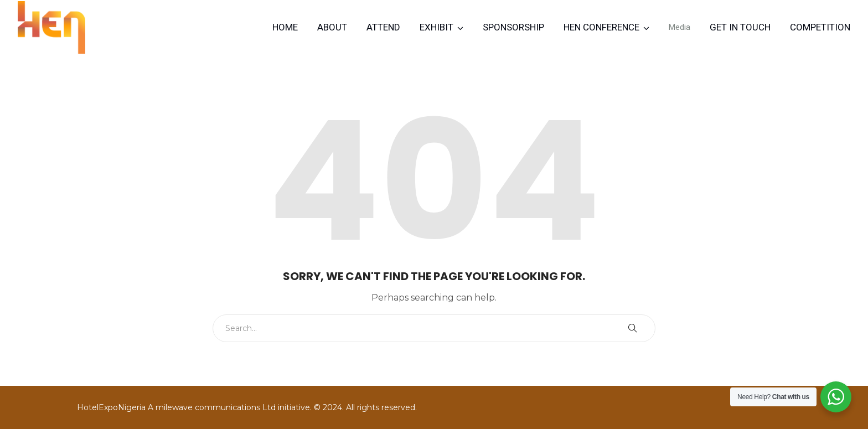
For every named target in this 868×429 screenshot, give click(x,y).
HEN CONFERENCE (601, 27)
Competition (820, 27)
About (332, 27)
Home (285, 27)
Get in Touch (740, 27)
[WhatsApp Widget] (836, 397)
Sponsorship (513, 27)
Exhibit (436, 27)
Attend (383, 27)
